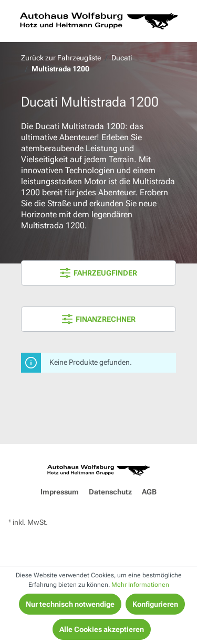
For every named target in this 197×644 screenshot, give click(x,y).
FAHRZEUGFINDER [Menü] (98, 273)
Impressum (60, 492)
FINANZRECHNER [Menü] (99, 319)
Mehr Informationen (140, 585)
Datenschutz (110, 492)
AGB (149, 492)
